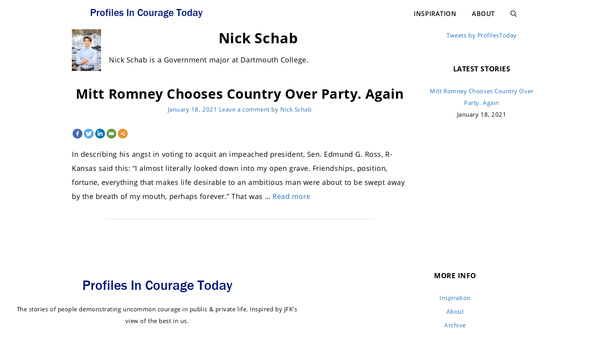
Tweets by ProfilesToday (481, 35)
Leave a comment (244, 109)
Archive (455, 325)
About (483, 14)
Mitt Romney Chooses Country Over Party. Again (240, 94)
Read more (291, 196)
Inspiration (435, 14)
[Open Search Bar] (514, 14)
